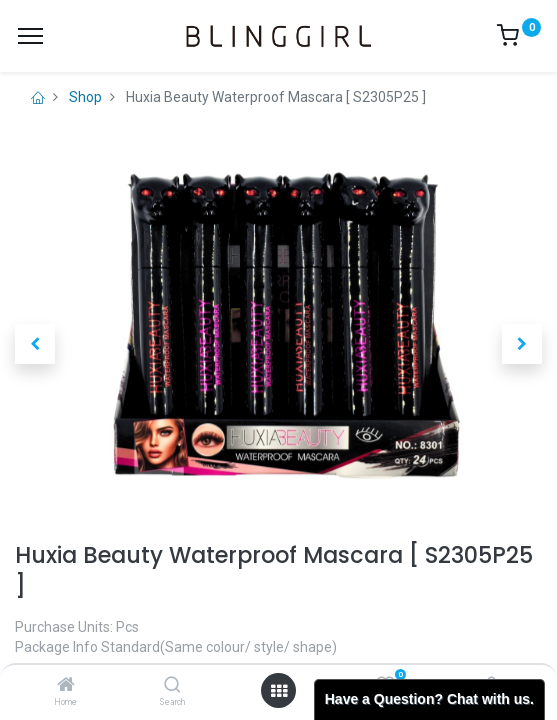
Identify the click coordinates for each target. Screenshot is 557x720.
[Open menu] (279, 691)
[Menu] (30, 36)
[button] (35, 344)
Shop (85, 97)
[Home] (66, 686)
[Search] (172, 686)
